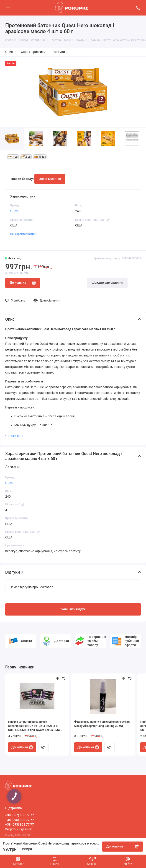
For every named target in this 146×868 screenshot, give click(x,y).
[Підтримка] (138, 8)
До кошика (22, 747)
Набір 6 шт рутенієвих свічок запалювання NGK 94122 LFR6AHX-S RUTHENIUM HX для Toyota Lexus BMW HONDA (34, 726)
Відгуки (61, 52)
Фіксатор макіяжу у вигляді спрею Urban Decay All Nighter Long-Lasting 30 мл (102, 724)
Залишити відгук (73, 609)
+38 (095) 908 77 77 (20, 820)
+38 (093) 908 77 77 (20, 824)
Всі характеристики (24, 234)
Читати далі (14, 436)
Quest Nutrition (50, 179)
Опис (9, 52)
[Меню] (8, 8)
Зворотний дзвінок (18, 829)
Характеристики (33, 52)
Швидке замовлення (107, 283)
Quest (14, 211)
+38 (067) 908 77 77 (20, 815)
